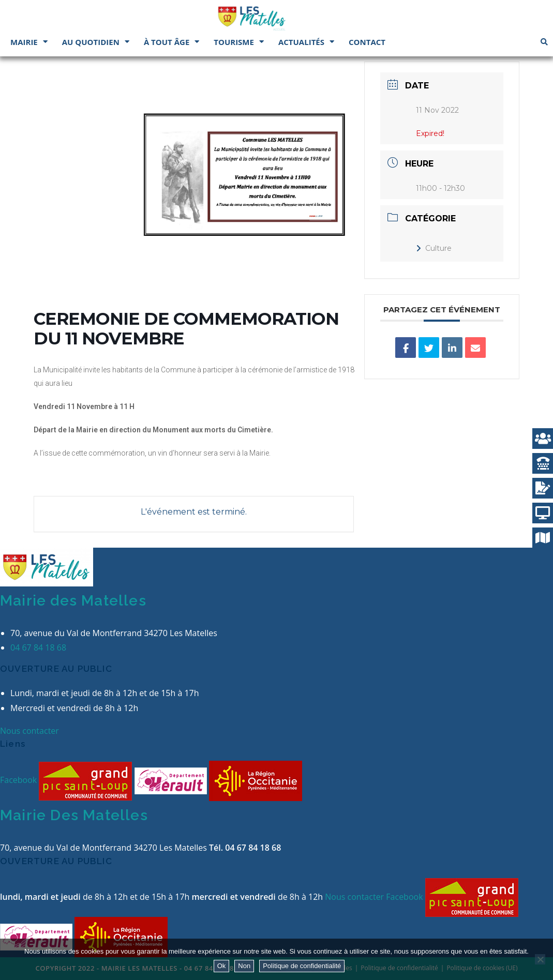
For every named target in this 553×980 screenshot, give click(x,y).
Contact (367, 42)
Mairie (29, 42)
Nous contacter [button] (29, 731)
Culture (434, 248)
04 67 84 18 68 (38, 647)
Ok (222, 966)
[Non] (540, 959)
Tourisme (239, 42)
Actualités (306, 42)
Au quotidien (96, 42)
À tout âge (171, 42)
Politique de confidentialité (302, 966)
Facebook (19, 780)
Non (244, 966)
